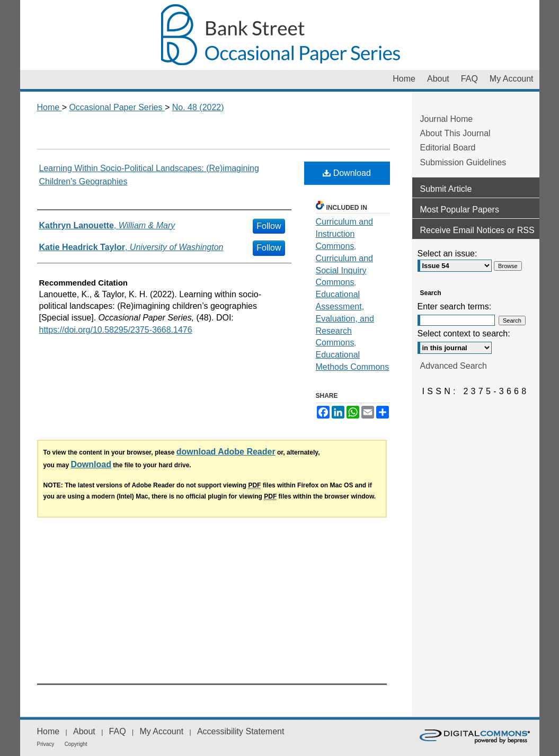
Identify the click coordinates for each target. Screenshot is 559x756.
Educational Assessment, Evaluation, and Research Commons (345, 318)
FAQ (118, 731)
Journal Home (447, 119)
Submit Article (446, 189)
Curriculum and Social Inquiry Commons (344, 270)
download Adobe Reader (226, 452)
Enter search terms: (455, 306)
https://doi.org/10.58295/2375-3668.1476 (116, 330)
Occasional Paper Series (280, 35)
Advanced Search (454, 366)
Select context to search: (464, 333)
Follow (269, 226)
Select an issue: (447, 254)
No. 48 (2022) (198, 107)
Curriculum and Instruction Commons (344, 234)
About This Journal (455, 133)
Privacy (46, 744)
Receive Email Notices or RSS (477, 230)
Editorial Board (448, 148)
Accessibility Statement (241, 731)
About (84, 731)
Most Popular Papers (460, 210)
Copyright (76, 744)
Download (347, 173)
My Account (161, 731)
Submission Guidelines (463, 162)
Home (50, 107)
